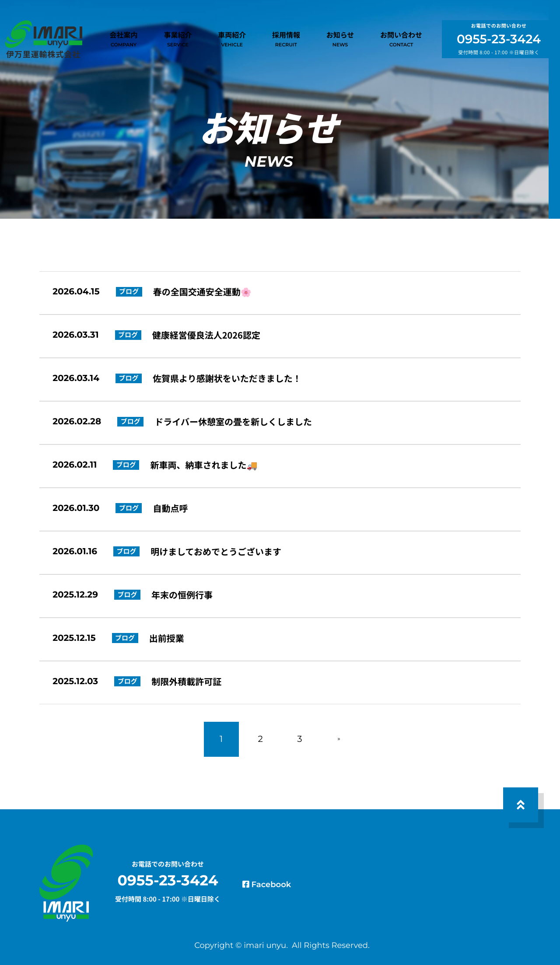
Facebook (281, 863)
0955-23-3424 (499, 42)
